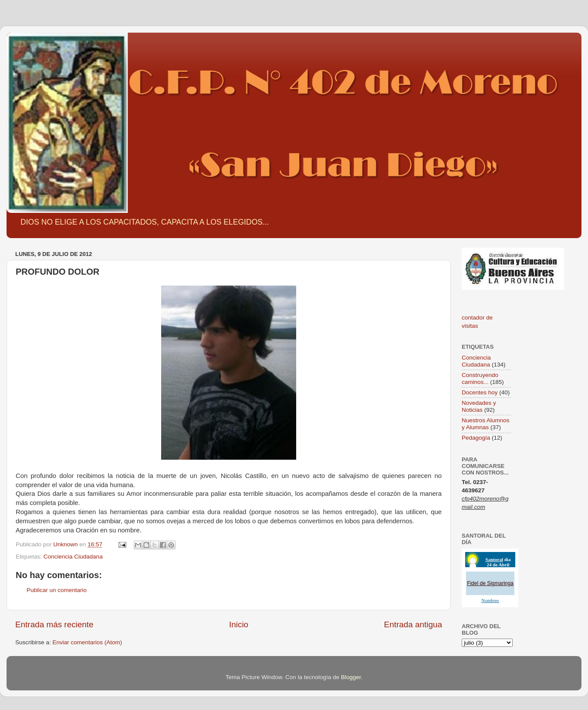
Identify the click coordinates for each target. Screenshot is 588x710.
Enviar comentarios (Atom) (88, 642)
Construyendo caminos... (480, 379)
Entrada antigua (413, 624)
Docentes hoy (480, 392)
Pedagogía (476, 438)
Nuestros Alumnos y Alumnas (486, 424)
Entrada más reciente (54, 624)
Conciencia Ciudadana (73, 557)
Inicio (239, 624)
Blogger (351, 677)
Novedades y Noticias (479, 406)
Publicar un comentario (57, 590)
